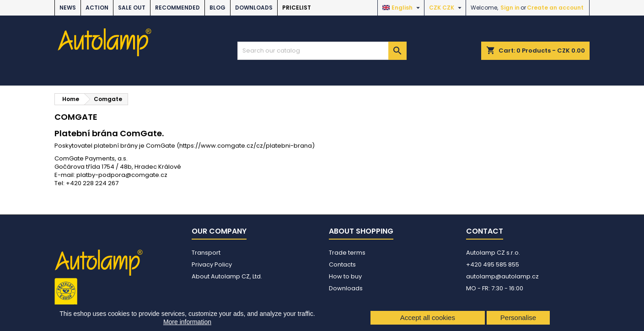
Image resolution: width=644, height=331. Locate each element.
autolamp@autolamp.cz (502, 276)
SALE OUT (132, 8)
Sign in (510, 8)
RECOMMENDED (177, 8)
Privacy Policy (212, 264)
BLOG (217, 8)
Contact (485, 231)
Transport (206, 253)
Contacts (342, 264)
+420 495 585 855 (493, 264)
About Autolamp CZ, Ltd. (227, 276)
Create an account (555, 8)
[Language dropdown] (402, 8)
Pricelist (297, 8)
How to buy (345, 276)
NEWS (68, 8)
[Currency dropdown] (446, 8)
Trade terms (347, 253)
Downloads (254, 8)
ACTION (97, 8)
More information (187, 322)
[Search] (322, 51)
